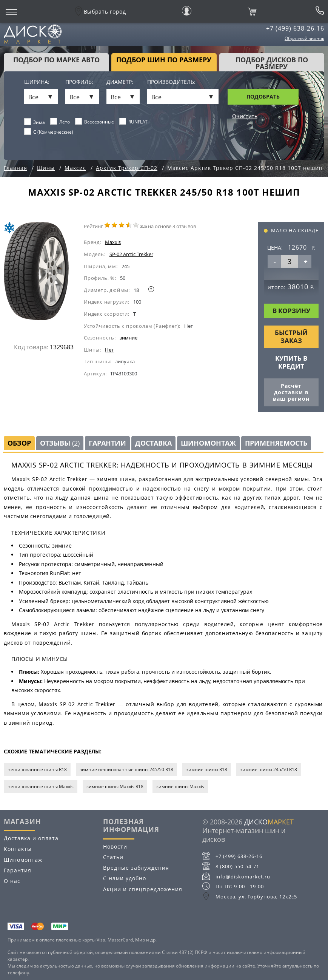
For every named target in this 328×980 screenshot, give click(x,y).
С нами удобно (125, 878)
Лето (60, 122)
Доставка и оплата (31, 838)
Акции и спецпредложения (143, 889)
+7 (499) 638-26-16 (295, 28)
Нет (109, 350)
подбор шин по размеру (164, 60)
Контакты (18, 849)
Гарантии (107, 443)
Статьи (113, 857)
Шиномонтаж (208, 443)
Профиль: (79, 82)
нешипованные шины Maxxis (41, 786)
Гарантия (18, 870)
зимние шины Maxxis (180, 786)
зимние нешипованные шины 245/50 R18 (126, 769)
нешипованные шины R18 (37, 769)
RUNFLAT (134, 122)
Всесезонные (95, 122)
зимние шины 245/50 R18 (269, 769)
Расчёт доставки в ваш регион (291, 392)
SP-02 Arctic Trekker (131, 254)
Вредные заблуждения (136, 868)
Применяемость (276, 443)
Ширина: (37, 82)
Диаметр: (120, 82)
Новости (115, 847)
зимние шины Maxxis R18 (115, 786)
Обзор (19, 443)
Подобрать (263, 96)
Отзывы (60, 443)
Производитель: (171, 82)
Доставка (153, 443)
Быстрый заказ (291, 336)
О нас (12, 881)
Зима (35, 122)
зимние (129, 338)
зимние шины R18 (207, 769)
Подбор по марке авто (56, 60)
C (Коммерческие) (49, 132)
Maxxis (113, 242)
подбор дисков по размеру (272, 63)
